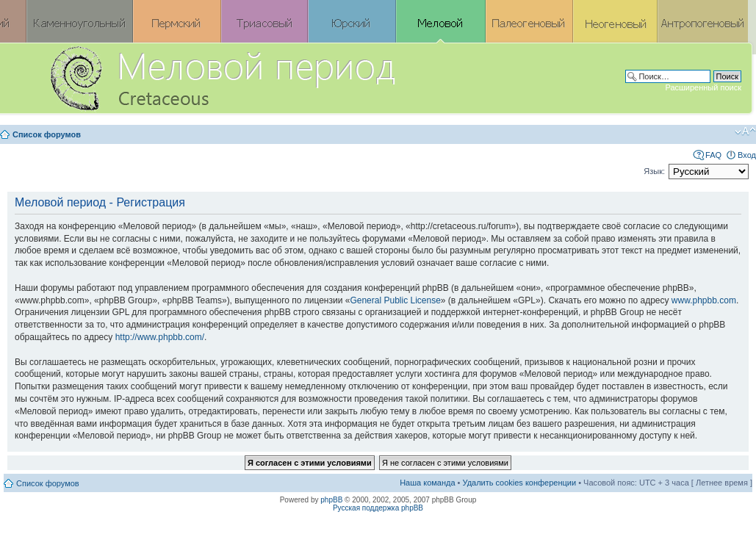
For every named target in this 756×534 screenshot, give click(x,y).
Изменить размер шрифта (745, 131)
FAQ (713, 155)
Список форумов (47, 134)
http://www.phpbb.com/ (160, 337)
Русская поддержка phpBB (378, 508)
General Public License (395, 300)
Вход (747, 155)
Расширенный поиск (703, 87)
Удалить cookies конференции (520, 483)
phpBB (331, 500)
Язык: (654, 171)
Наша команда (427, 483)
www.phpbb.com (704, 300)
